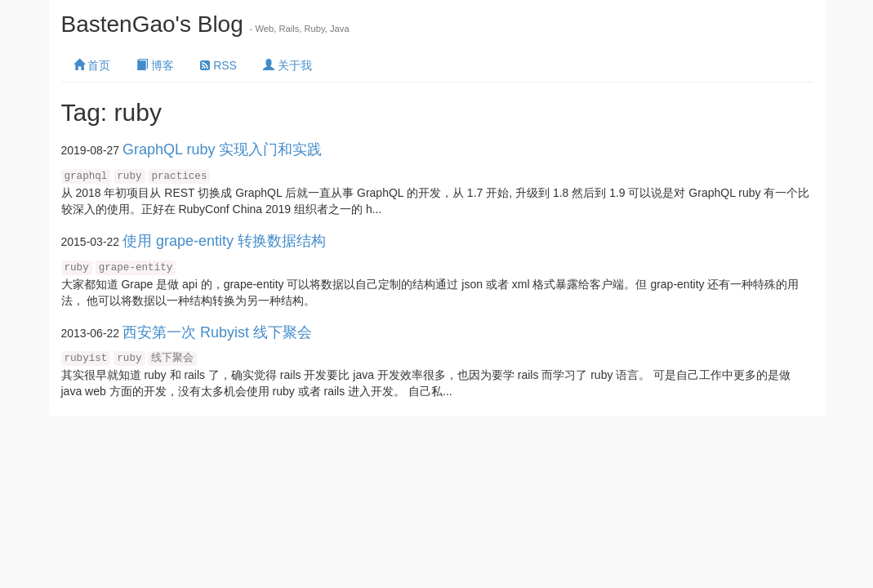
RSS (218, 65)
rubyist (86, 359)
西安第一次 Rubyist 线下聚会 (217, 332)
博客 (155, 65)
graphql (86, 176)
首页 (92, 65)
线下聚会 (172, 359)
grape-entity (136, 268)
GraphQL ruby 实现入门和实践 (222, 149)
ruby (129, 176)
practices (179, 176)
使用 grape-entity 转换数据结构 (224, 241)
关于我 (287, 65)
